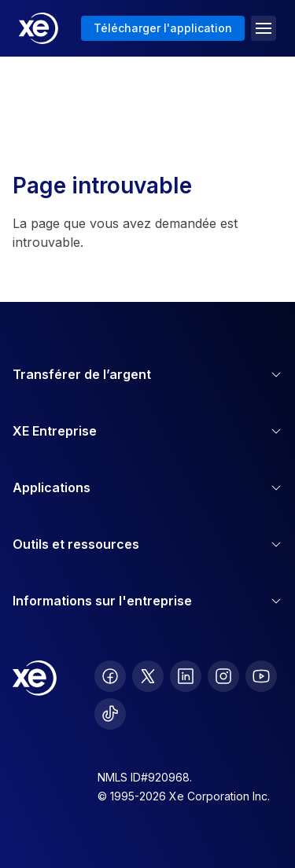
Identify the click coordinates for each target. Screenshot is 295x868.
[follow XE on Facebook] (110, 676)
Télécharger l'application (163, 28)
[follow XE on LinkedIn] (186, 676)
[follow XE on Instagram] (223, 676)
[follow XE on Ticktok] (110, 714)
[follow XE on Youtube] (261, 676)
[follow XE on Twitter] (148, 676)
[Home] (39, 28)
